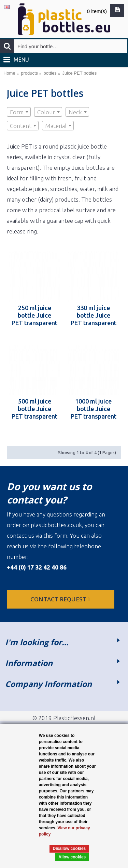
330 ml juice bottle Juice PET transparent (94, 315)
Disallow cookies (69, 848)
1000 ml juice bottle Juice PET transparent (94, 409)
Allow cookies (72, 857)
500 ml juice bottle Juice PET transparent (34, 409)
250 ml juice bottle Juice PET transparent (34, 315)
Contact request (61, 599)
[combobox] (19, 112)
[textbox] (19, 112)
